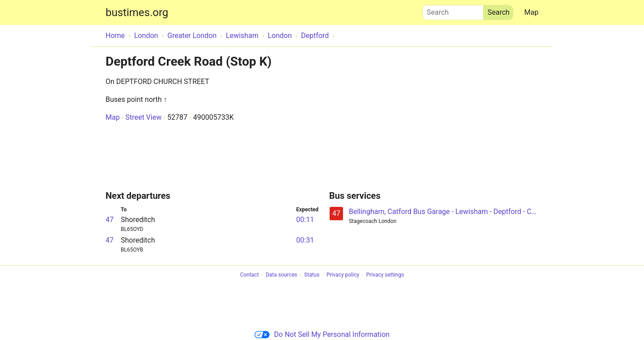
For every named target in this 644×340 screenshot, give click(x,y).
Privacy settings (385, 275)
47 (110, 220)
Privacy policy (343, 275)
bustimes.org (137, 13)
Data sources (281, 275)
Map (531, 12)
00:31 (305, 240)
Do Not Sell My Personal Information (322, 334)
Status (312, 275)
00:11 (305, 220)
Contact (250, 275)
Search (453, 10)
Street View (143, 117)
